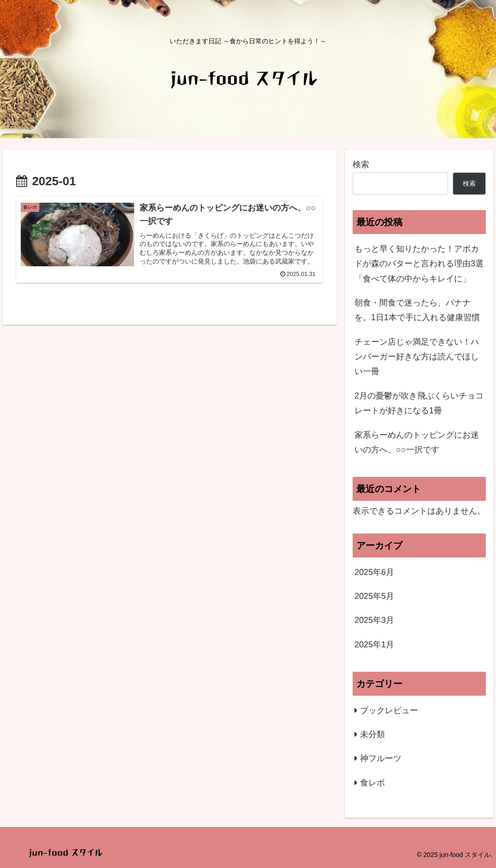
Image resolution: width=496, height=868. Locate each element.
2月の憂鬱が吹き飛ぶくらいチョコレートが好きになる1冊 (419, 403)
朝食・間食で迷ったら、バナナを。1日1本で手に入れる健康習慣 (417, 310)
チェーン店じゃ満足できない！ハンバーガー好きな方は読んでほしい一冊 (417, 357)
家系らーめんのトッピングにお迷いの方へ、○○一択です (417, 442)
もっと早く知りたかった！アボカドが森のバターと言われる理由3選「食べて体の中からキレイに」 (419, 264)
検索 (361, 164)
